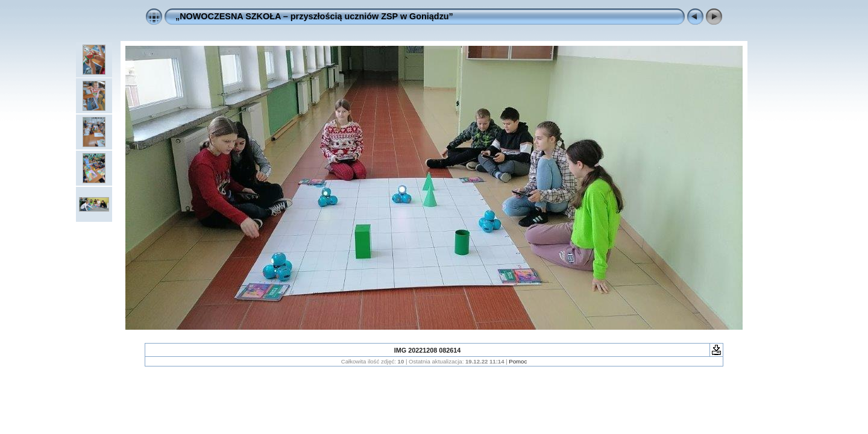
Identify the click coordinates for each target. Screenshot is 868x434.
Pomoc (518, 361)
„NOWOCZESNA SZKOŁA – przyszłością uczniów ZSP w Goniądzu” (314, 16)
